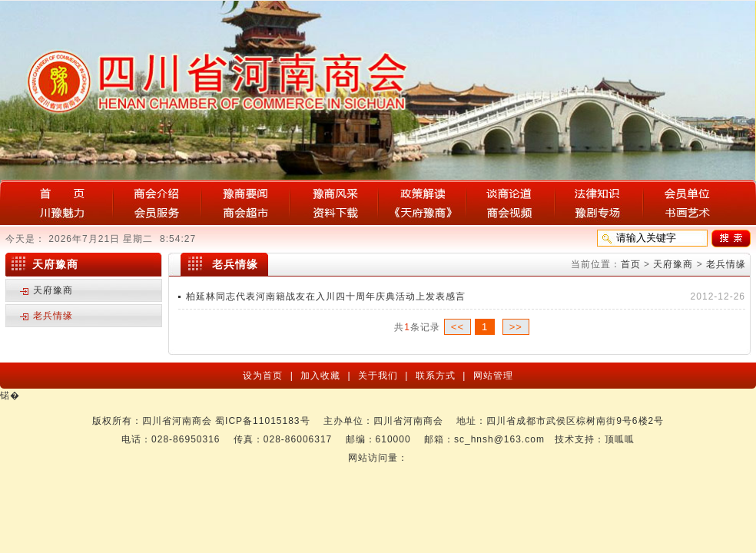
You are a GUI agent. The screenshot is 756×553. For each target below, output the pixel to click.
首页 (631, 264)
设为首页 (264, 376)
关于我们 (380, 376)
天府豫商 (673, 264)
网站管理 (491, 376)
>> (516, 327)
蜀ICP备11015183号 (262, 421)
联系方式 (437, 376)
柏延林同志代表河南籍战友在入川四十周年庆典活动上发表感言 (326, 296)
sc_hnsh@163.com (499, 439)
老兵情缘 (726, 264)
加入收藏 (322, 376)
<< (458, 327)
